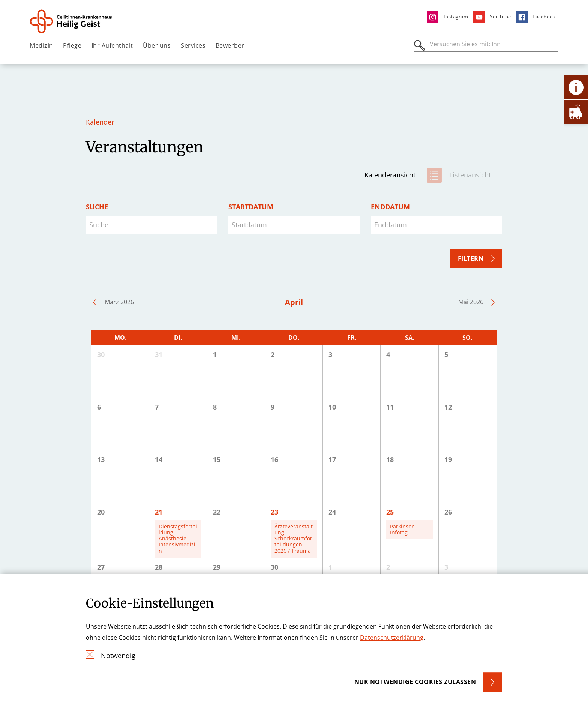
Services (193, 45)
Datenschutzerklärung (392, 638)
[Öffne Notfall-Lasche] (576, 112)
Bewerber (230, 45)
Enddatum (390, 207)
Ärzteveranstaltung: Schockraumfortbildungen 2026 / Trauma (294, 539)
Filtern (471, 258)
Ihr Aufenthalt (112, 45)
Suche (97, 207)
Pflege (72, 45)
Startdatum (251, 207)
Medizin (41, 45)
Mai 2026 (471, 302)
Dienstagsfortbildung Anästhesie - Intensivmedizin (178, 539)
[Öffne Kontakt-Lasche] (576, 87)
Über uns (157, 45)
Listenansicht (470, 175)
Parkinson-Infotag (403, 529)
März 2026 (119, 302)
